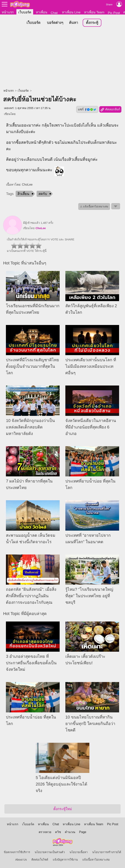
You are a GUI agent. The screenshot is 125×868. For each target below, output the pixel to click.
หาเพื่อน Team (94, 12)
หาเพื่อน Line (71, 12)
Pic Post (114, 13)
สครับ (43, 194)
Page (83, 832)
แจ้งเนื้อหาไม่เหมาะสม (96, 860)
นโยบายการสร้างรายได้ (107, 852)
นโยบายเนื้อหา (79, 852)
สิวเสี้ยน (23, 194)
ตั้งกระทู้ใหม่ (63, 809)
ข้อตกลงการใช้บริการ (17, 852)
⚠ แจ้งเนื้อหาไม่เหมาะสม (94, 206)
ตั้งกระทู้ (92, 23)
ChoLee (41, 228)
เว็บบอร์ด (25, 12)
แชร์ (87, 109)
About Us (21, 860)
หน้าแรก (8, 12)
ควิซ (58, 832)
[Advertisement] (62, 58)
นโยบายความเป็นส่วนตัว (50, 852)
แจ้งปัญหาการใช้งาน (65, 860)
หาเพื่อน (42, 12)
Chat (54, 13)
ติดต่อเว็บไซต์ (40, 860)
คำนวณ (70, 832)
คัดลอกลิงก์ (110, 110)
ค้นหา (73, 23)
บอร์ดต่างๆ (55, 23)
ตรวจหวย (45, 832)
